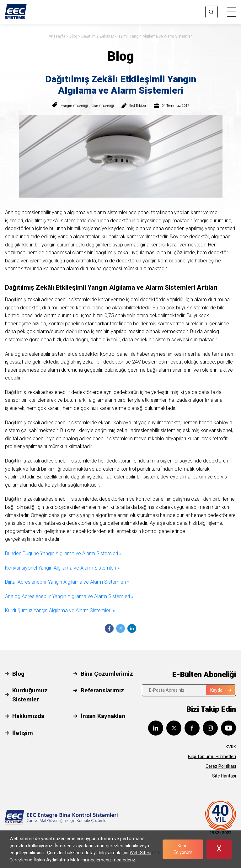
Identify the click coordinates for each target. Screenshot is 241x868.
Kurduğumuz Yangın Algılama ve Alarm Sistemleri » (60, 610)
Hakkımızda (28, 716)
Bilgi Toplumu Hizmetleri (212, 757)
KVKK (231, 747)
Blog (73, 36)
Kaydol (221, 690)
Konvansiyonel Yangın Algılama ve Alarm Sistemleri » (62, 568)
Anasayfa (57, 36)
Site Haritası (224, 776)
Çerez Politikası (221, 766)
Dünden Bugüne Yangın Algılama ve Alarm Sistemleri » (63, 553)
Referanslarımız (102, 690)
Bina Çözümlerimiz (107, 674)
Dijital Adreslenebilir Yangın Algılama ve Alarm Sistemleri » (67, 582)
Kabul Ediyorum (183, 849)
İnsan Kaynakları (103, 716)
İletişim (23, 733)
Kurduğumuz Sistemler (30, 695)
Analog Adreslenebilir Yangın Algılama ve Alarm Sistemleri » (69, 596)
